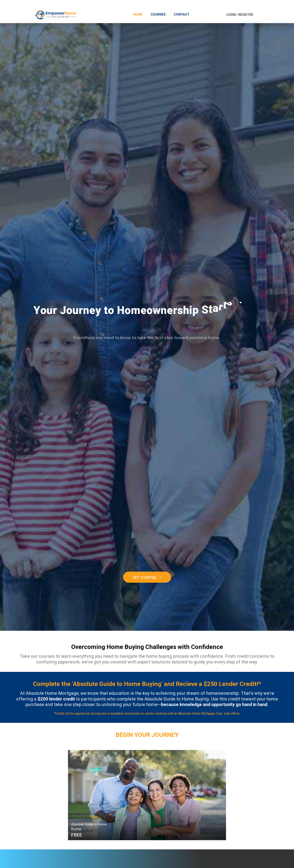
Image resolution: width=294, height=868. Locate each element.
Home (138, 14)
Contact (182, 14)
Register (246, 15)
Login (231, 15)
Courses (158, 14)
